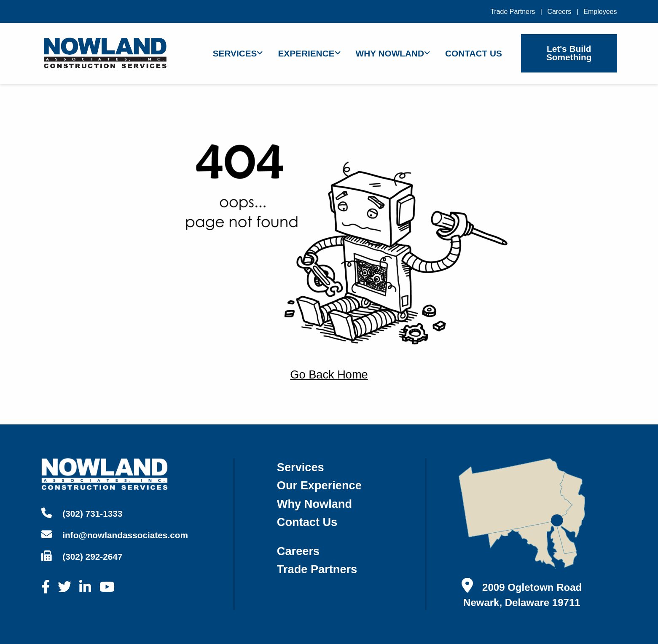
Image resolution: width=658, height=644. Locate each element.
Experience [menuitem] (306, 53)
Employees (600, 12)
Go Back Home (329, 374)
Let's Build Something (569, 53)
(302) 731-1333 (82, 513)
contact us (307, 522)
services (301, 467)
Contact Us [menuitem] (474, 53)
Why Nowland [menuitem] (390, 53)
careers (298, 551)
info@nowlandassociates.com (115, 535)
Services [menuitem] (235, 53)
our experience (319, 485)
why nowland (314, 504)
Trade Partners (513, 12)
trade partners (317, 569)
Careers (559, 12)
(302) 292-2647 (82, 556)
